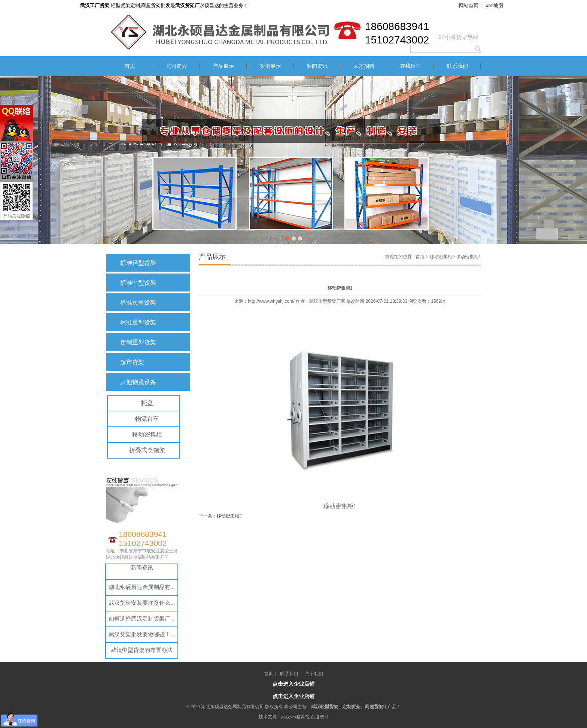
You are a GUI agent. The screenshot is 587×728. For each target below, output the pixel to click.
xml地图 (495, 5)
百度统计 (320, 717)
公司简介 (177, 66)
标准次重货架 (138, 303)
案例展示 (270, 66)
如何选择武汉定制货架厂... (142, 618)
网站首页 (469, 5)
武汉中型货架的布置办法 (142, 650)
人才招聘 (364, 66)
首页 (130, 66)
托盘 (147, 403)
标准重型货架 (138, 322)
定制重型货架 (138, 342)
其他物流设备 (138, 382)
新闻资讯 (317, 66)
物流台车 (147, 419)
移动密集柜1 (469, 257)
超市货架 (132, 362)
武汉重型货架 (323, 301)
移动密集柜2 (229, 516)
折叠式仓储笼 (147, 450)
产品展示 (223, 66)
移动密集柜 (147, 434)
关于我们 (314, 674)
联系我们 (457, 66)
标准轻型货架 (138, 263)
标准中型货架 (138, 283)
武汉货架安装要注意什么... (142, 603)
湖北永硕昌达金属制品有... (142, 587)
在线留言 (411, 66)
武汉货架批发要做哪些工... (142, 634)
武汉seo (289, 717)
